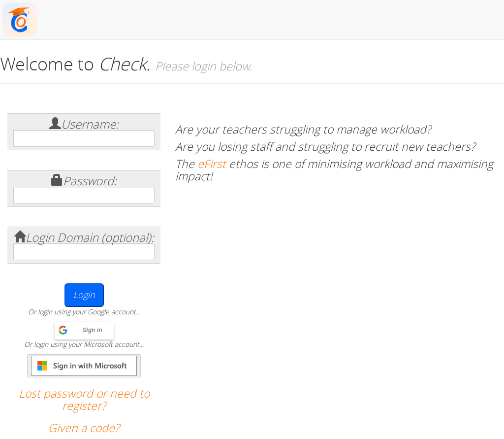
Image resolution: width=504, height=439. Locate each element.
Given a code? (84, 428)
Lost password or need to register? (84, 400)
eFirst (212, 164)
